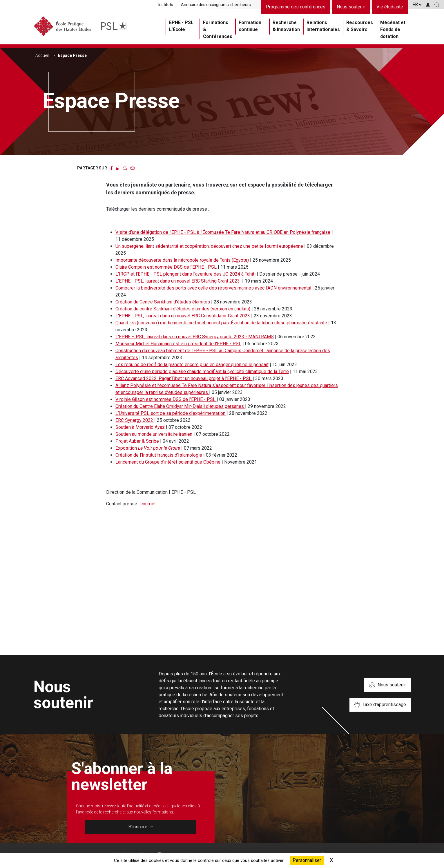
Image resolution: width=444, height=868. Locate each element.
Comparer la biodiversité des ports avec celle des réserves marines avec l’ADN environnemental (213, 288)
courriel (148, 504)
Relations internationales (323, 26)
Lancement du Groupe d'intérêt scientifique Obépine (168, 462)
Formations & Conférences (218, 29)
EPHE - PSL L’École (181, 26)
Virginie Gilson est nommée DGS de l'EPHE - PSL (166, 399)
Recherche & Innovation (286, 26)
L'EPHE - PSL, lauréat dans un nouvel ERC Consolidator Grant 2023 (183, 316)
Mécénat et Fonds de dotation (393, 29)
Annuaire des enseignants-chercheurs (216, 5)
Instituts (166, 5)
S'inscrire (141, 827)
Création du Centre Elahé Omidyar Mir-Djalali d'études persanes (180, 406)
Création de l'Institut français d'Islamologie (159, 455)
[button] (437, 5)
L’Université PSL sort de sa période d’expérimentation (171, 413)
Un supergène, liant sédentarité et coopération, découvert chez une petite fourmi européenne (209, 246)
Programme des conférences (296, 7)
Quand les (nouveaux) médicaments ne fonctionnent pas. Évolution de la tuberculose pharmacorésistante (221, 323)
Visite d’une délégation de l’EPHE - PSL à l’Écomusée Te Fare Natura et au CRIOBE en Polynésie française (223, 232)
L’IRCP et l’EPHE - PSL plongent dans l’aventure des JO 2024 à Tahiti (185, 274)
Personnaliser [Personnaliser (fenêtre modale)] (307, 860)
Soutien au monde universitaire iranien (154, 434)
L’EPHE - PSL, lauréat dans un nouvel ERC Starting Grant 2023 (178, 281)
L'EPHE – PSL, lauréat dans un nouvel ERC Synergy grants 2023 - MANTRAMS (195, 337)
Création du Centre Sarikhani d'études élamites (163, 302)
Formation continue (250, 26)
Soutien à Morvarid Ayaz (141, 427)
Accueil (42, 55)
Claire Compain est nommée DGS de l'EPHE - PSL (166, 267)
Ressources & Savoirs (360, 26)
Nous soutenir (351, 7)
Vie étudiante (390, 7)
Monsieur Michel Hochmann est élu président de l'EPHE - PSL (178, 344)
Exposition (148, 448)
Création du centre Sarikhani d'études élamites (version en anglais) (183, 309)
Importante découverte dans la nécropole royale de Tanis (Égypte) (182, 260)
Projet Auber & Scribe (138, 441)
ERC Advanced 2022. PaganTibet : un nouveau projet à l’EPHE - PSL (184, 378)
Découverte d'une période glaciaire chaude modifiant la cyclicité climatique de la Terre (202, 371)
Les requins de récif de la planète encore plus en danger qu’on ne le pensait (192, 365)
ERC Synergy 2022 (135, 420)
